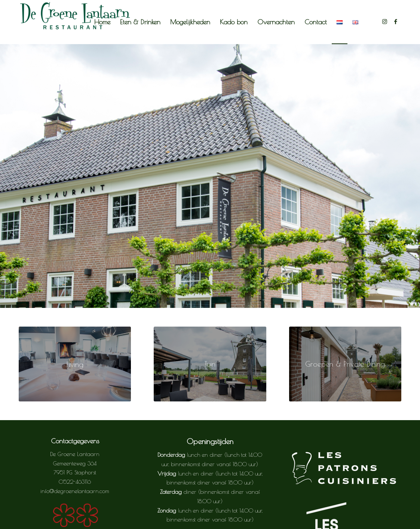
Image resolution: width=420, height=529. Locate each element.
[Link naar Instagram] (384, 22)
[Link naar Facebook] (396, 22)
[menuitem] (102, 22)
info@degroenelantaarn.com (75, 491)
